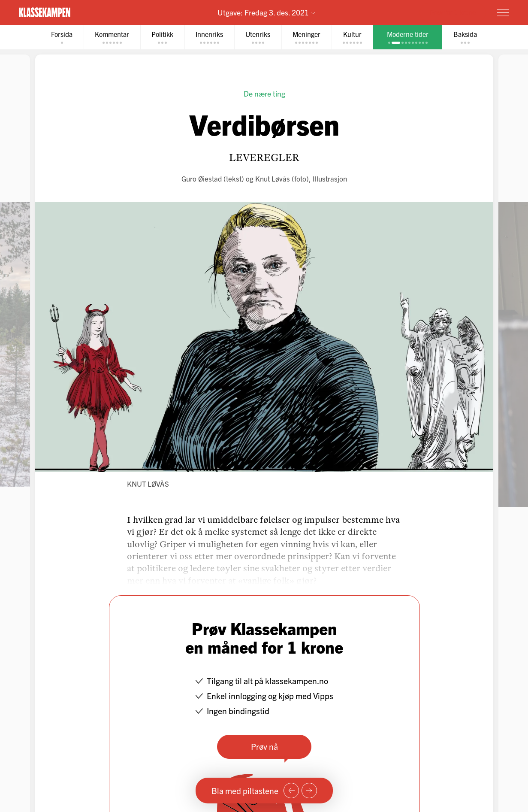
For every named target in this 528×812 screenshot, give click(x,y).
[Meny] (503, 12)
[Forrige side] (291, 791)
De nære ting (264, 93)
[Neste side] (309, 791)
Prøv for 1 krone (453, 12)
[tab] (62, 37)
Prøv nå (264, 746)
